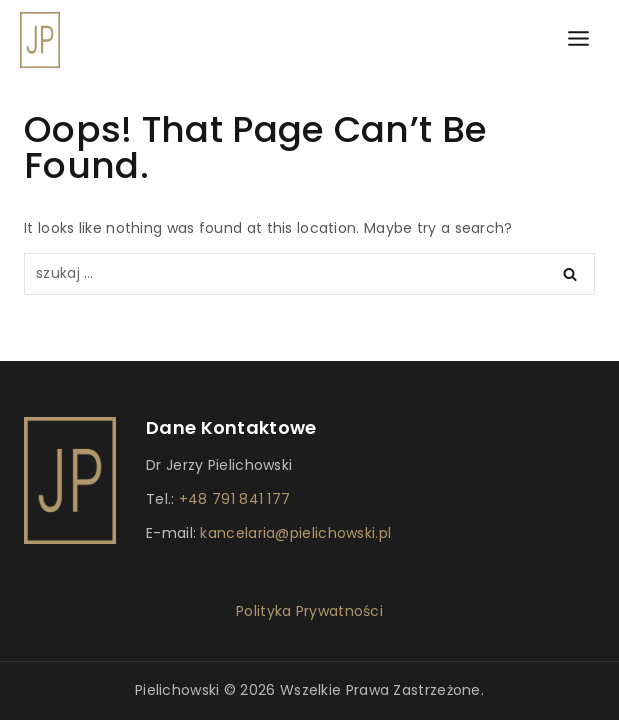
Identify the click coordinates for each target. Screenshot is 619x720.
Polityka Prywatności (309, 611)
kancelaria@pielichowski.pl (293, 533)
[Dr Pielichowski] (40, 40)
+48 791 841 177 (235, 499)
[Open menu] (578, 39)
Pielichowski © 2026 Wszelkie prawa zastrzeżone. (309, 690)
